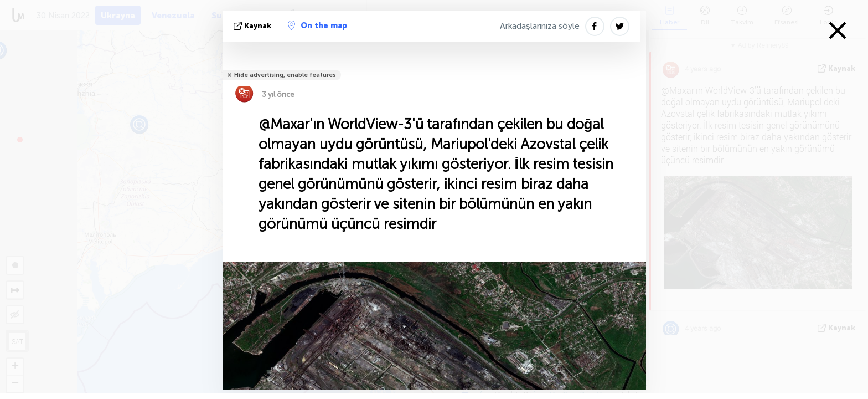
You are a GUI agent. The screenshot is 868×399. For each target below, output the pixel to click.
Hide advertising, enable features (285, 75)
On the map (317, 25)
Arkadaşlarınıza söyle (540, 26)
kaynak (254, 26)
